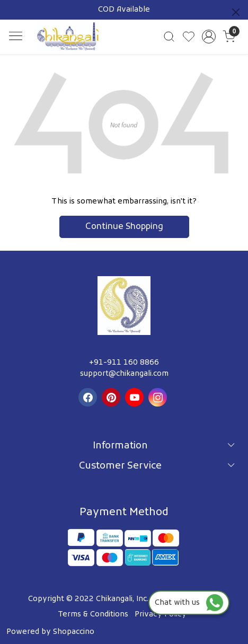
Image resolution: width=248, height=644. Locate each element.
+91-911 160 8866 (124, 363)
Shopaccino (74, 632)
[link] (169, 37)
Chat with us (189, 603)
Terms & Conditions (93, 615)
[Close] (236, 12)
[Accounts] (209, 37)
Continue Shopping (124, 227)
